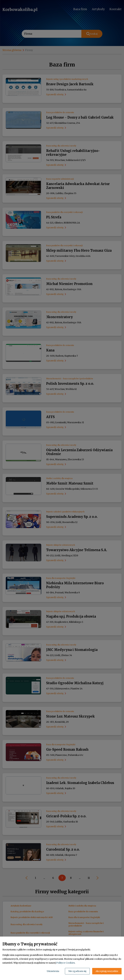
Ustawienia (53, 971)
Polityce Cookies (65, 963)
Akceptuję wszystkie (107, 971)
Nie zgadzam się (77, 971)
